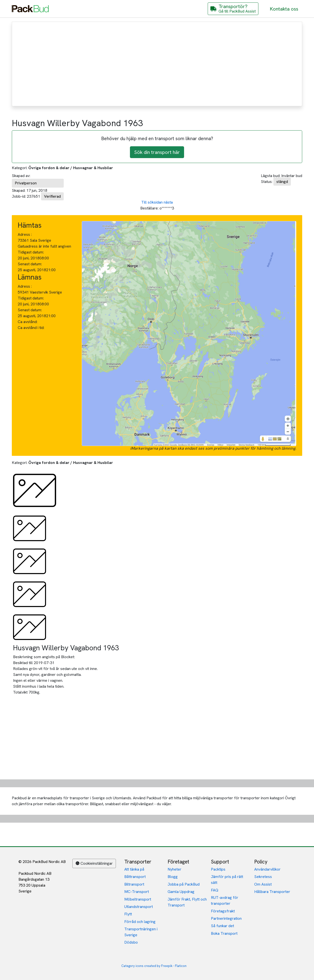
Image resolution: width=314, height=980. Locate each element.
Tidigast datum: (31, 252)
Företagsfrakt (223, 911)
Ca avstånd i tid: (31, 328)
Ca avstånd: (28, 322)
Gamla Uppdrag (181, 892)
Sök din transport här (157, 152)
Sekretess (263, 877)
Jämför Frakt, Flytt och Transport (187, 902)
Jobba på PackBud (184, 884)
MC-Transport (137, 892)
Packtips (218, 869)
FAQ (215, 890)
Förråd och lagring (140, 922)
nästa (168, 202)
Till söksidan (152, 202)
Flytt (128, 914)
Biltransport (134, 884)
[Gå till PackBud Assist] (233, 9)
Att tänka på (134, 869)
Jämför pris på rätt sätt (227, 880)
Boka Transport (224, 933)
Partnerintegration (226, 918)
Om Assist (263, 884)
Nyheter (174, 869)
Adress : (25, 234)
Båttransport (135, 877)
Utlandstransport (139, 907)
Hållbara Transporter (272, 892)
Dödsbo (131, 942)
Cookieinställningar (94, 863)
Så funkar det (222, 926)
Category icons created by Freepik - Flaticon (154, 966)
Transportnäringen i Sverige (141, 932)
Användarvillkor (267, 869)
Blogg (173, 877)
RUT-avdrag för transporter (225, 900)
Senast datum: (30, 264)
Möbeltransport (138, 899)
